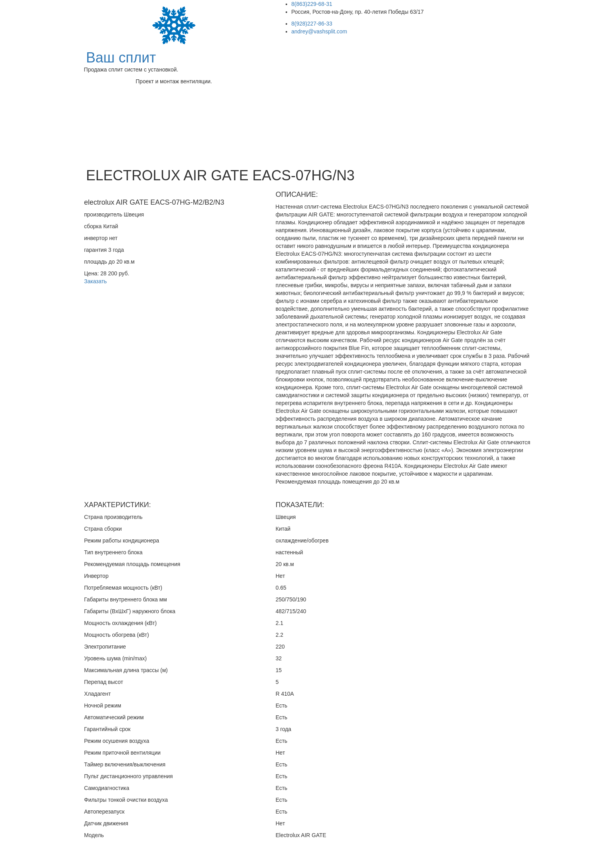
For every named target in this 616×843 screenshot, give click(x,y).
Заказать (95, 281)
